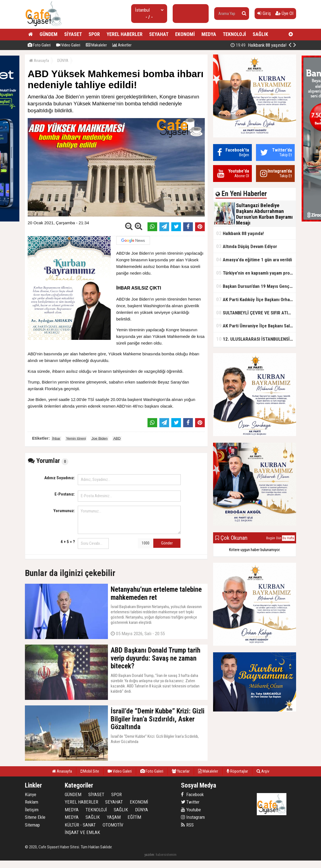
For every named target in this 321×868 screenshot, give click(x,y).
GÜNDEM (49, 34)
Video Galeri (68, 45)
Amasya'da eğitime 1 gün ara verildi (254, 260)
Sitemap (32, 825)
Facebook (192, 794)
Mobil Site (90, 771)
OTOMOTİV (113, 825)
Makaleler (96, 45)
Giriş (264, 13)
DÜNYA (63, 61)
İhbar (56, 438)
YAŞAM (114, 817)
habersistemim (166, 855)
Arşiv (263, 771)
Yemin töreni (76, 438)
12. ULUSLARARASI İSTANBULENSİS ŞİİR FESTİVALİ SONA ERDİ (256, 339)
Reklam (32, 802)
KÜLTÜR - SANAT (80, 825)
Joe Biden (100, 438)
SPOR (94, 34)
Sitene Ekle (35, 817)
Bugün (271, 538)
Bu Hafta (288, 538)
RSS (187, 825)
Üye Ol (284, 13)
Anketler (122, 45)
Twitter (190, 802)
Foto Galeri (39, 45)
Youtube (191, 810)
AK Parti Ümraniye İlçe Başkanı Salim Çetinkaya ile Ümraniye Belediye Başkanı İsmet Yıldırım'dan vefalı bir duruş (256, 326)
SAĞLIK (260, 34)
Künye (31, 794)
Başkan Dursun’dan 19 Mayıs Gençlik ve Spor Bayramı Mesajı (256, 286)
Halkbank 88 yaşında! (259, 45)
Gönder (167, 543)
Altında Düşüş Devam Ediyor (247, 246)
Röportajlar (237, 771)
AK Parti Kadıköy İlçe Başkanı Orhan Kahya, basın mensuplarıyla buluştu (256, 299)
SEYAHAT (159, 34)
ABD (117, 438)
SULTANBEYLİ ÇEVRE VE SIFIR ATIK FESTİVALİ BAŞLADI (256, 313)
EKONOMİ (185, 34)
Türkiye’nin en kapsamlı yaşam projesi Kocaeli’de (256, 273)
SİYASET (73, 34)
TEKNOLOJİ (234, 34)
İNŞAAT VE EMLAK (82, 832)
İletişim (32, 810)
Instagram (193, 817)
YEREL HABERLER (125, 34)
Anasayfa (39, 61)
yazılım (149, 855)
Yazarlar (181, 771)
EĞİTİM (134, 817)
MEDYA (209, 34)
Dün (279, 538)
